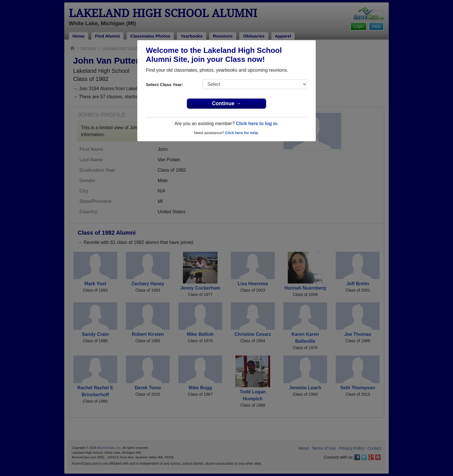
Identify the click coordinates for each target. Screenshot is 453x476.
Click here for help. (242, 133)
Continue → (227, 103)
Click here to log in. (257, 124)
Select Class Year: (165, 85)
